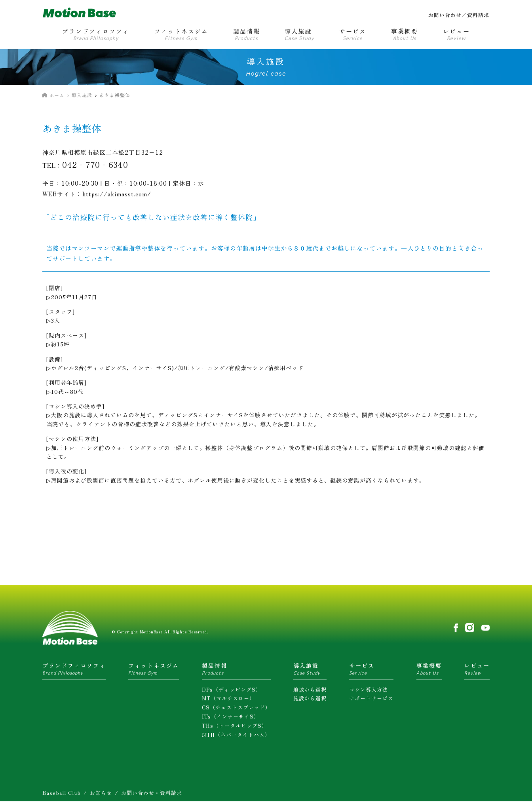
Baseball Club (62, 795)
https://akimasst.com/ (117, 194)
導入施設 (82, 95)
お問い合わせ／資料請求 (459, 15)
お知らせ (101, 795)
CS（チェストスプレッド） (236, 709)
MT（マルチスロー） (228, 700)
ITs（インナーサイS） (231, 718)
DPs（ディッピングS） (232, 691)
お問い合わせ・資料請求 (152, 795)
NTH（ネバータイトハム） (236, 736)
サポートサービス (371, 700)
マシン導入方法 (369, 691)
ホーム (57, 95)
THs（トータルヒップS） (235, 727)
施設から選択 (310, 700)
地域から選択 (310, 691)
